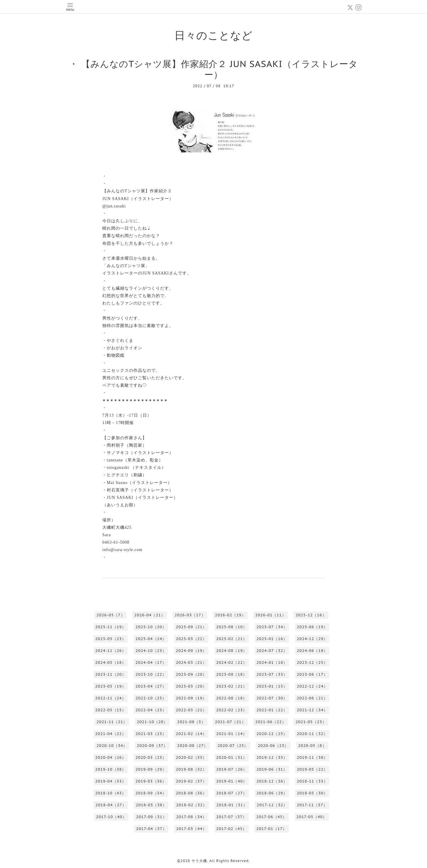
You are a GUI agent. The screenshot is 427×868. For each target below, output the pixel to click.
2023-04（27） (151, 686)
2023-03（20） (191, 686)
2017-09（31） (151, 817)
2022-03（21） (191, 710)
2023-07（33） (272, 674)
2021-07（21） (230, 722)
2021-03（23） (151, 734)
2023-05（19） (111, 686)
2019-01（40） (232, 781)
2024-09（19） (191, 651)
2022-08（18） (232, 698)
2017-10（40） (111, 817)
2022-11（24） (111, 698)
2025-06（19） (312, 627)
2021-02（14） (191, 734)
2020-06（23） (273, 746)
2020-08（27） (192, 746)
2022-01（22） (272, 710)
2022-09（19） (191, 698)
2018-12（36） (272, 781)
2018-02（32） (192, 805)
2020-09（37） (152, 746)
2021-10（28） (152, 722)
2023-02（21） (232, 686)
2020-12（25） (272, 734)
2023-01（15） (272, 686)
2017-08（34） (191, 817)
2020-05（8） (312, 746)
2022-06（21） (312, 698)
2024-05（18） (111, 662)
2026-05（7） (110, 615)
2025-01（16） (272, 639)
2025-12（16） (311, 615)
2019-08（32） (191, 769)
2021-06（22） (271, 722)
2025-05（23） (111, 639)
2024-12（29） (312, 639)
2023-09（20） (191, 674)
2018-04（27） (111, 805)
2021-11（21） (112, 722)
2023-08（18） (232, 674)
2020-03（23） (151, 757)
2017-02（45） (231, 829)
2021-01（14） (232, 734)
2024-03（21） (191, 662)
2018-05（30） (312, 793)
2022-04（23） (151, 710)
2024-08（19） (232, 651)
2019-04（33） (111, 781)
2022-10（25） (151, 698)
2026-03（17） (190, 615)
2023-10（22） (151, 674)
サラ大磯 (199, 861)
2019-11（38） (312, 757)
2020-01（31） (232, 757)
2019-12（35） (272, 757)
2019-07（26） (232, 769)
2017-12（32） (272, 805)
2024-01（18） (272, 662)
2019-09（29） (151, 769)
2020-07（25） (233, 746)
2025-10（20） (151, 627)
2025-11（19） (111, 627)
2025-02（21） (232, 639)
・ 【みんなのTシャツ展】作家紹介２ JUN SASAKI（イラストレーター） (213, 69)
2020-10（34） (112, 746)
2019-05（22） (312, 769)
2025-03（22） (191, 639)
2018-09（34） (151, 793)
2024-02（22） (232, 662)
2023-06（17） (312, 674)
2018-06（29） (272, 793)
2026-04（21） (150, 615)
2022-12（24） (312, 686)
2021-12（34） (312, 710)
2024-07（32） (272, 651)
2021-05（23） (311, 722)
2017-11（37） (312, 805)
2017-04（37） (151, 829)
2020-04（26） (111, 757)
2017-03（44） (191, 829)
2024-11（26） (111, 651)
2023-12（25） (312, 662)
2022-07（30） (272, 698)
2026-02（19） (230, 615)
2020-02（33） (191, 757)
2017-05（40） (312, 817)
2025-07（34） (272, 627)
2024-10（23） (151, 651)
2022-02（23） (232, 710)
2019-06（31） (272, 769)
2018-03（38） (151, 805)
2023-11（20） (111, 674)
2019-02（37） (191, 781)
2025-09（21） (191, 627)
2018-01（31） (232, 805)
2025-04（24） (151, 639)
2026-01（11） (271, 615)
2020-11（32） (312, 734)
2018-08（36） (191, 793)
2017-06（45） (271, 817)
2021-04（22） (111, 734)
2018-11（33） (312, 781)
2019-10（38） (111, 769)
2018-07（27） (232, 793)
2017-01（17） (271, 829)
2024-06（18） (312, 651)
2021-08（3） (191, 722)
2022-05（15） (111, 710)
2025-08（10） (232, 627)
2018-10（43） (111, 793)
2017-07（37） (231, 817)
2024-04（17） (151, 662)
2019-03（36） (151, 781)
